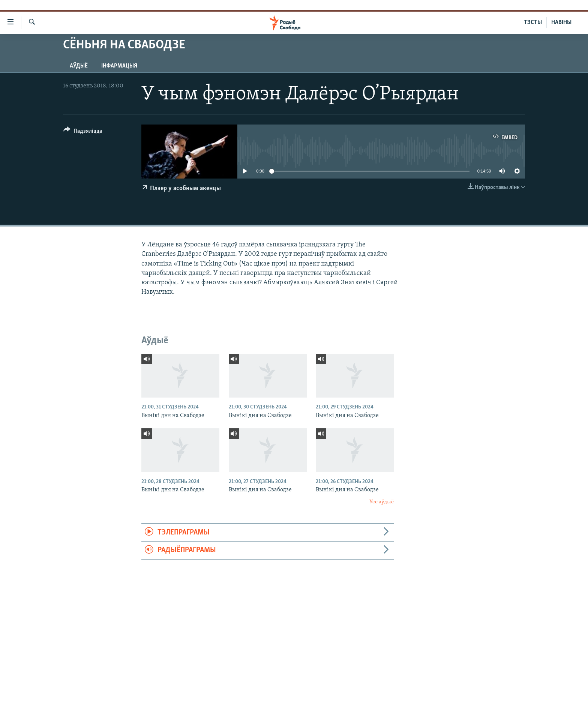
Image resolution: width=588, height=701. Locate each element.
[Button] (83, 132)
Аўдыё (79, 66)
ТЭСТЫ (533, 23)
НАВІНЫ (561, 23)
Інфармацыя (119, 66)
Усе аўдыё (382, 502)
